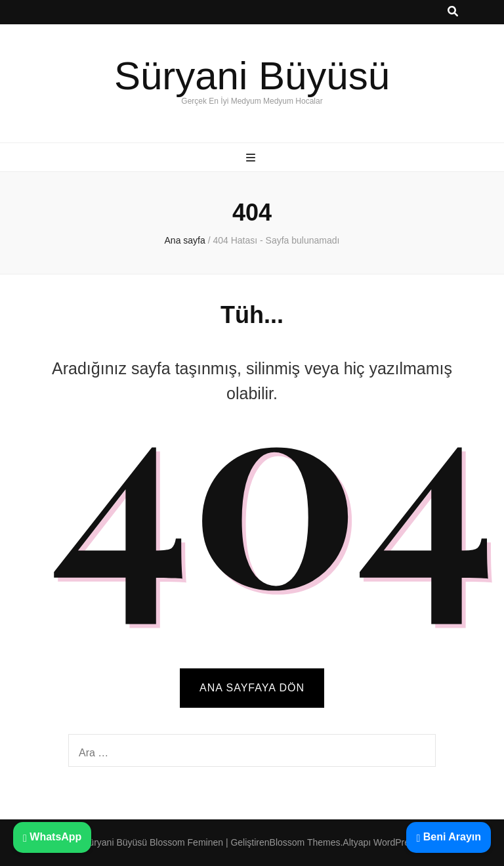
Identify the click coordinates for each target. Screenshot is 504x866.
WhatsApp (52, 837)
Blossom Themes (305, 842)
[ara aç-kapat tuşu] (453, 12)
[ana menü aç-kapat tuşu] (252, 159)
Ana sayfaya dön (252, 688)
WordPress (396, 842)
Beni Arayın (449, 837)
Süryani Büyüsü (252, 76)
